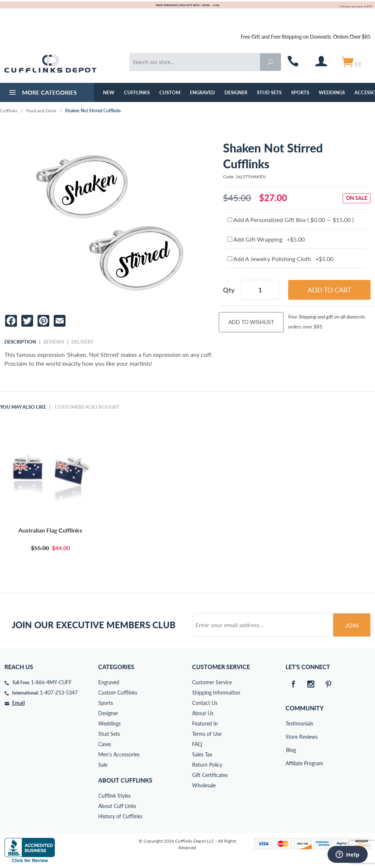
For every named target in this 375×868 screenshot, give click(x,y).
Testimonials (291, 723)
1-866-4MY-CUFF (51, 682)
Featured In (205, 723)
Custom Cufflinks (118, 693)
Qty (229, 290)
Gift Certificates (210, 775)
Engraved (202, 92)
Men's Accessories (119, 754)
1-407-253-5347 (59, 693)
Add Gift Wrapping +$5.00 (266, 239)
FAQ (197, 744)
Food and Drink (41, 111)
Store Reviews (291, 737)
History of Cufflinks (120, 816)
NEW (109, 92)
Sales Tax (202, 754)
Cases (105, 744)
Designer (236, 92)
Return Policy (207, 765)
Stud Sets (269, 92)
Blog (291, 750)
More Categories (42, 93)
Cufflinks (137, 92)
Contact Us (205, 703)
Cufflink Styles (114, 796)
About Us (203, 713)
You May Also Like (23, 407)
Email (18, 703)
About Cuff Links (117, 806)
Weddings (332, 92)
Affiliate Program (291, 763)
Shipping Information (216, 693)
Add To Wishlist (251, 322)
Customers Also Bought (87, 407)
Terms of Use (207, 734)
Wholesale (204, 785)
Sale (103, 765)
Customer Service (212, 682)
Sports (300, 92)
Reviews (54, 342)
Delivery (82, 342)
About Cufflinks (125, 780)
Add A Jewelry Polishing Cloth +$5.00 (280, 259)
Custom (170, 92)
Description (20, 342)
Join (352, 625)
